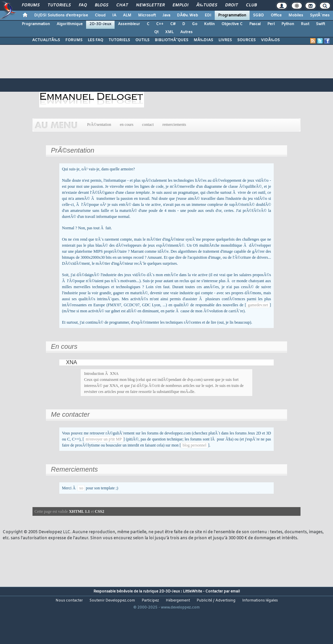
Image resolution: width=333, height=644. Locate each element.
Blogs (102, 5)
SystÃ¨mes (320, 15)
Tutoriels (59, 5)
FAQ (83, 5)
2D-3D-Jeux (100, 24)
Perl (271, 24)
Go (195, 24)
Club (251, 5)
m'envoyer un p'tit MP (104, 439)
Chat (122, 5)
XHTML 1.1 (80, 511)
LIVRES (225, 40)
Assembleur (129, 24)
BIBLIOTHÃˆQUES (172, 40)
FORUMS (74, 40)
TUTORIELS (119, 40)
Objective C (232, 24)
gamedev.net (258, 305)
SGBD (258, 15)
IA (114, 15)
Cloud (100, 15)
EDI (208, 15)
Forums (31, 5)
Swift (320, 24)
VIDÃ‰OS (270, 40)
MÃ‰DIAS (203, 40)
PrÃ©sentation (99, 125)
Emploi (180, 5)
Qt (156, 32)
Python (288, 24)
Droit (231, 5)
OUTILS (142, 40)
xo (81, 488)
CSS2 (99, 511)
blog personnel (194, 445)
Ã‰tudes (207, 5)
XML (169, 32)
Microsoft (147, 15)
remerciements (174, 125)
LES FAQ (95, 40)
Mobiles (296, 15)
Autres (186, 32)
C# (173, 24)
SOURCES (246, 40)
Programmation (232, 15)
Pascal (255, 24)
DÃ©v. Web (187, 15)
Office (276, 15)
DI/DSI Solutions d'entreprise (61, 15)
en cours (127, 125)
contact (148, 125)
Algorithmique (70, 24)
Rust (305, 24)
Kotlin (209, 24)
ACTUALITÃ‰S (46, 40)
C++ (160, 24)
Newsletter (150, 5)
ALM (127, 15)
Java (166, 15)
